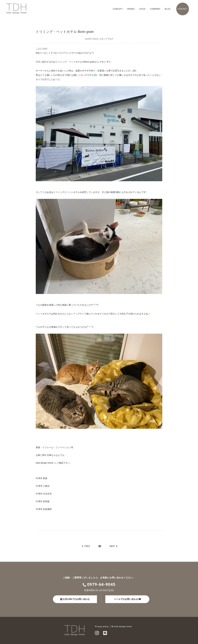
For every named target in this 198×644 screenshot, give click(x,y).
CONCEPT (118, 9)
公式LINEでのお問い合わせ (75, 599)
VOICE (142, 9)
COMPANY (155, 9)
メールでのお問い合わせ (127, 599)
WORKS (131, 9)
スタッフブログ (106, 39)
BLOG (168, 9)
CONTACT (183, 9)
